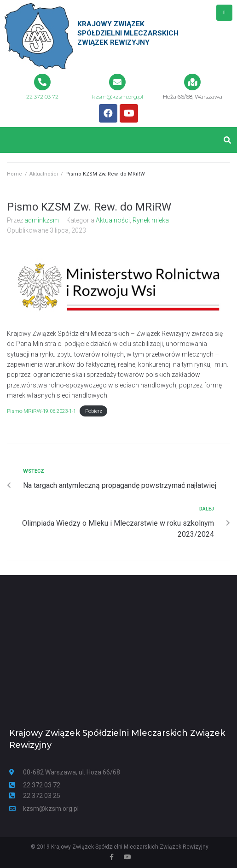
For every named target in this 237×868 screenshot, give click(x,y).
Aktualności (44, 174)
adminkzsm (42, 220)
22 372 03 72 (42, 97)
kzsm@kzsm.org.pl (118, 97)
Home (14, 174)
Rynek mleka (151, 220)
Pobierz (94, 411)
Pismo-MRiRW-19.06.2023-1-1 (41, 411)
